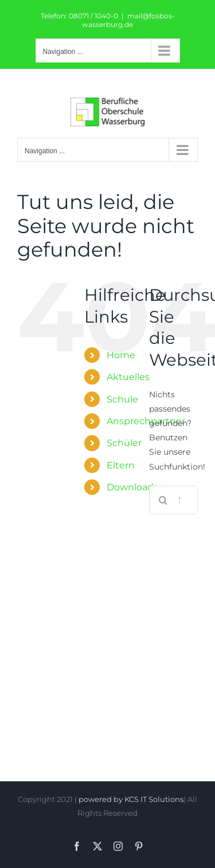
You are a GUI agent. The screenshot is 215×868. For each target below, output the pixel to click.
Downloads (132, 487)
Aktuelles (128, 377)
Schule (122, 399)
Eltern (121, 465)
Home (121, 355)
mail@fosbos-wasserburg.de (128, 20)
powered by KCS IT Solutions (131, 799)
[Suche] (163, 500)
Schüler (124, 443)
